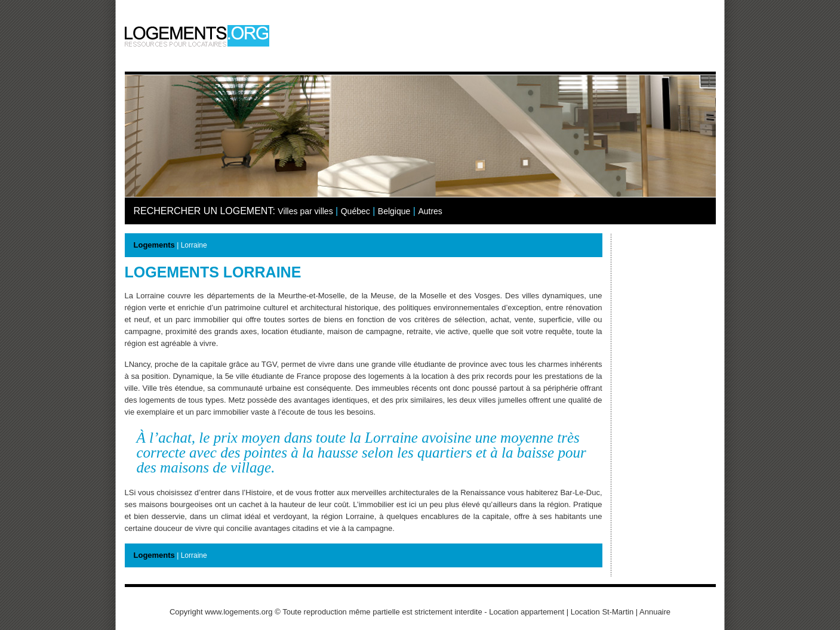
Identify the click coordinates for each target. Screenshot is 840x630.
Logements (154, 245)
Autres (430, 211)
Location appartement (527, 612)
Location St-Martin (602, 612)
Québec (356, 211)
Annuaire (655, 612)
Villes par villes (305, 211)
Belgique (394, 211)
